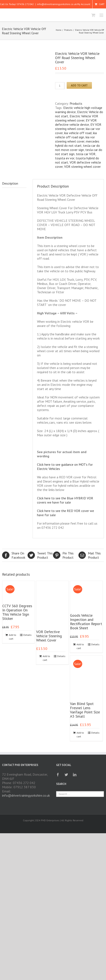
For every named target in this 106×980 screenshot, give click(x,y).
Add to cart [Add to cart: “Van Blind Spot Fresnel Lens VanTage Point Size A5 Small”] (80, 735)
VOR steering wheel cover (82, 167)
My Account (84, 4)
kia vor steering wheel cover (75, 139)
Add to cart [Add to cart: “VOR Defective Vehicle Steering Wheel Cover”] (46, 658)
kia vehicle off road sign (76, 135)
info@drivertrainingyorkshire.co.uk (57, 4)
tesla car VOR (86, 154)
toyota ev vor (65, 158)
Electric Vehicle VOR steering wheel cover (77, 118)
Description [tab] (10, 183)
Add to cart (79, 85)
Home (58, 30)
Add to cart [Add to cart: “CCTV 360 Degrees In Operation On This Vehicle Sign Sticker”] (13, 637)
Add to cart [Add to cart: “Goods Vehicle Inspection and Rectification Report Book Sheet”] (80, 646)
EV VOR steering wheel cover (78, 127)
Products (68, 30)
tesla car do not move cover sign (78, 148)
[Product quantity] (60, 86)
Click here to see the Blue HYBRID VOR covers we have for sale (65, 500)
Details (27, 635)
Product (40, 555)
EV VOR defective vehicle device (76, 122)
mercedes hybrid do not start (77, 143)
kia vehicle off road (78, 133)
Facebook (15, 555)
